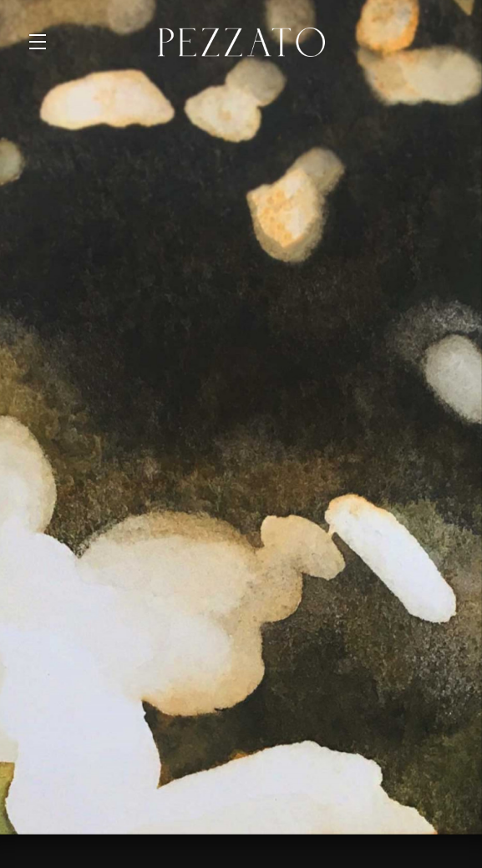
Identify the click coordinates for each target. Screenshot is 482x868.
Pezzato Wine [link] (241, 42)
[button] (42, 42)
